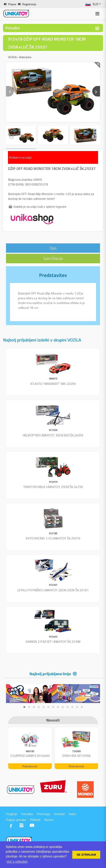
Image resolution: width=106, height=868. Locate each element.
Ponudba (27, 814)
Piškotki (35, 820)
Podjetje (12, 814)
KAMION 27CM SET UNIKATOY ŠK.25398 (53, 642)
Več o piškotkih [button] (17, 862)
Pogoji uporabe (16, 820)
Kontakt (59, 814)
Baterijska (25, 57)
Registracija (29, 4)
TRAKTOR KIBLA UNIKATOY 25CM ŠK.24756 (53, 487)
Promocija (43, 814)
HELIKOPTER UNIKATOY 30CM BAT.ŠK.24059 (53, 435)
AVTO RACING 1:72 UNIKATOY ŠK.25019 (53, 538)
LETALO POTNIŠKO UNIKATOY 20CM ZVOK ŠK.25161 (53, 590)
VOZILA (12, 57)
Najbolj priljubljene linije (50, 674)
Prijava (12, 4)
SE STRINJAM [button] (86, 855)
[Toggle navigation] (97, 28)
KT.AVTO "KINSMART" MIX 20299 (53, 384)
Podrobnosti (30, 766)
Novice (49, 820)
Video (72, 814)
